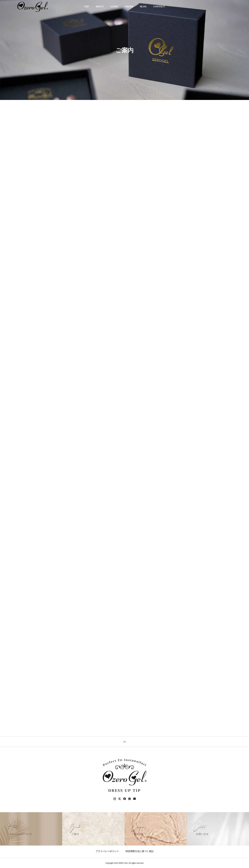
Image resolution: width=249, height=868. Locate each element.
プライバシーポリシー (107, 851)
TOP (86, 7)
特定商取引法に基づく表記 (140, 851)
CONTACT (159, 7)
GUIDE (114, 7)
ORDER (129, 7)
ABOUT (100, 7)
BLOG (143, 7)
